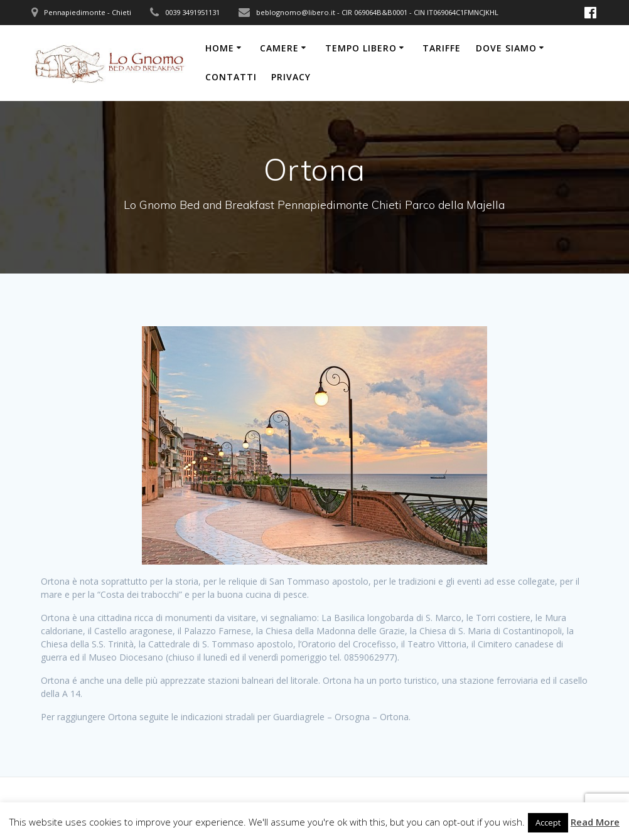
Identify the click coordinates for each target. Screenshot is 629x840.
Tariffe (442, 48)
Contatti (231, 77)
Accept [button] (548, 822)
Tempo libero (361, 48)
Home (220, 48)
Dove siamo (506, 48)
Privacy (291, 77)
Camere (279, 48)
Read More (595, 822)
